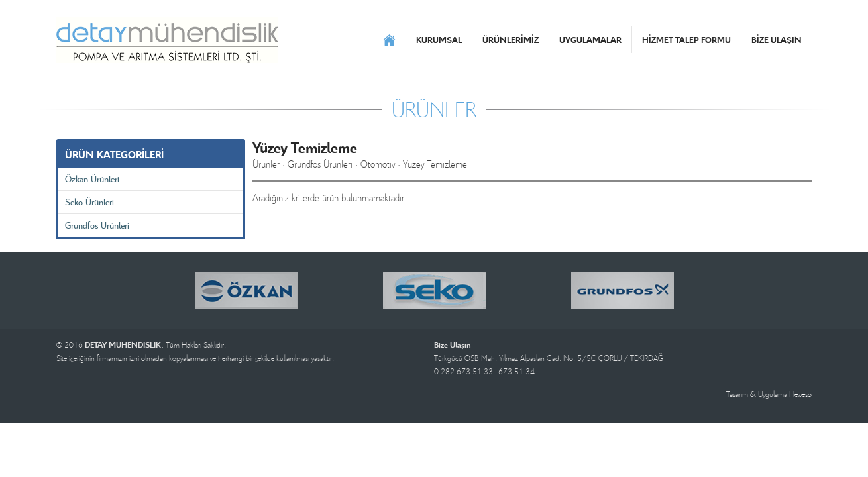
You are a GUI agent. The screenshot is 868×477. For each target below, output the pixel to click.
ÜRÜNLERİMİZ (511, 40)
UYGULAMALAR (590, 40)
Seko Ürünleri (89, 202)
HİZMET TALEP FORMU (686, 40)
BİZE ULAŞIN (777, 40)
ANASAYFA (389, 40)
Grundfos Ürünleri (97, 225)
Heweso (800, 394)
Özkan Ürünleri (92, 179)
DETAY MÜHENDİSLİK (167, 40)
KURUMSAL (439, 40)
